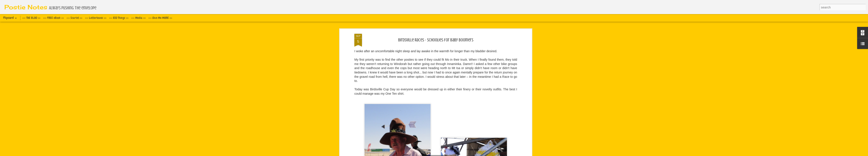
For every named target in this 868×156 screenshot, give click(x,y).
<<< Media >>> (138, 18)
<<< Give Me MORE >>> (160, 18)
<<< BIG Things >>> (119, 18)
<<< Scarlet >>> (74, 18)
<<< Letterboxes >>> (96, 18)
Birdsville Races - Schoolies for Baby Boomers (436, 40)
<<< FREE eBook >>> (53, 18)
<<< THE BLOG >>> (31, 18)
